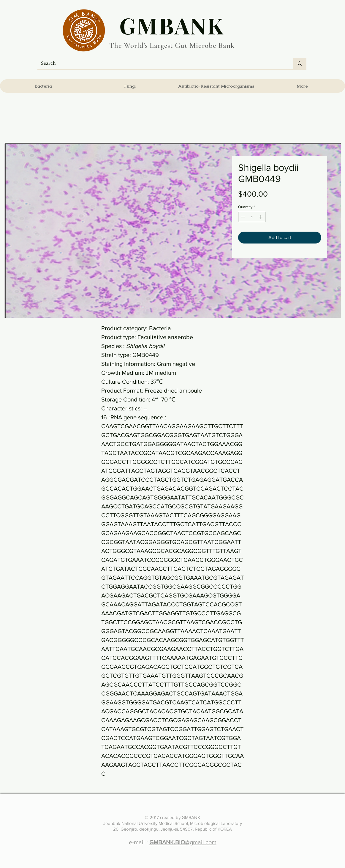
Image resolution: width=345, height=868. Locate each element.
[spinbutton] (252, 217)
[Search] (161, 64)
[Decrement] (243, 217)
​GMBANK (172, 25)
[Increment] (261, 217)
